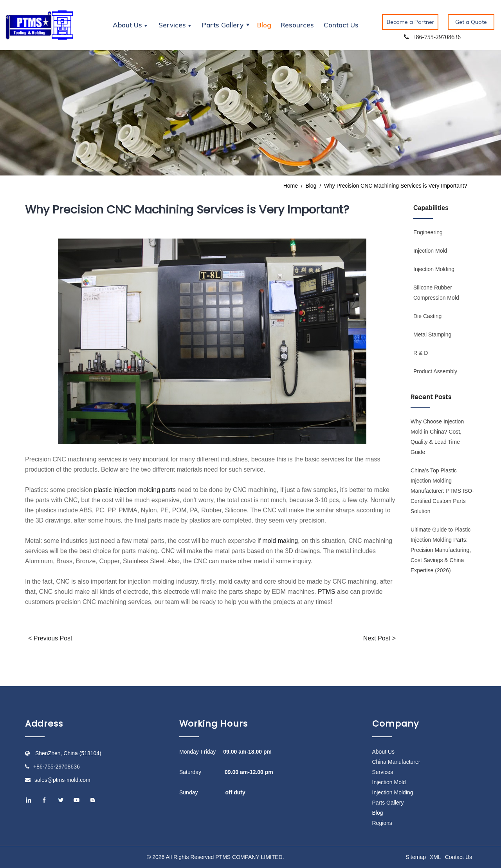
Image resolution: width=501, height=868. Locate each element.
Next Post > (379, 638)
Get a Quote (471, 22)
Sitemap (416, 857)
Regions (382, 823)
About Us (384, 752)
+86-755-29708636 (57, 767)
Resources (297, 25)
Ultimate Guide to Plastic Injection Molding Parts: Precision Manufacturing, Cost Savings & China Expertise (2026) (441, 550)
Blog (264, 25)
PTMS (326, 592)
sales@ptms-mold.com (62, 780)
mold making (280, 541)
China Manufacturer (396, 762)
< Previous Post (50, 638)
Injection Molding (434, 269)
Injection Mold (430, 251)
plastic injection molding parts (135, 490)
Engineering (428, 232)
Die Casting (427, 316)
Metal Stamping (432, 335)
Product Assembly (435, 371)
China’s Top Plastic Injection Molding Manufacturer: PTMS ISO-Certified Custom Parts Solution (442, 491)
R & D (421, 353)
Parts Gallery (388, 803)
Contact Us (341, 25)
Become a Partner (410, 22)
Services (383, 772)
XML (435, 857)
